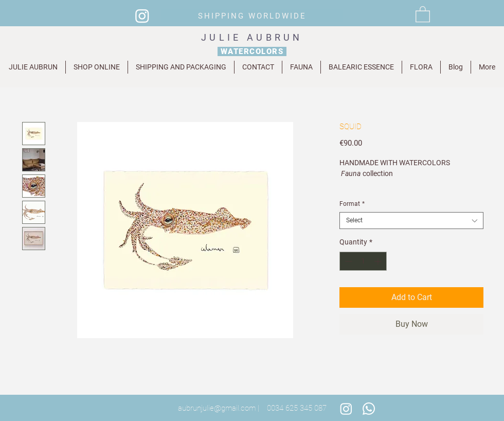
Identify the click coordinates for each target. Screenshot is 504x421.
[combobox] (411, 221)
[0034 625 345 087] (296, 409)
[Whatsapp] (369, 409)
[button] (423, 14)
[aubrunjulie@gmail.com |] (218, 409)
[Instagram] (142, 16)
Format (352, 204)
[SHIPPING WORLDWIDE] (252, 16)
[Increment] (379, 261)
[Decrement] (347, 261)
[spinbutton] (363, 261)
